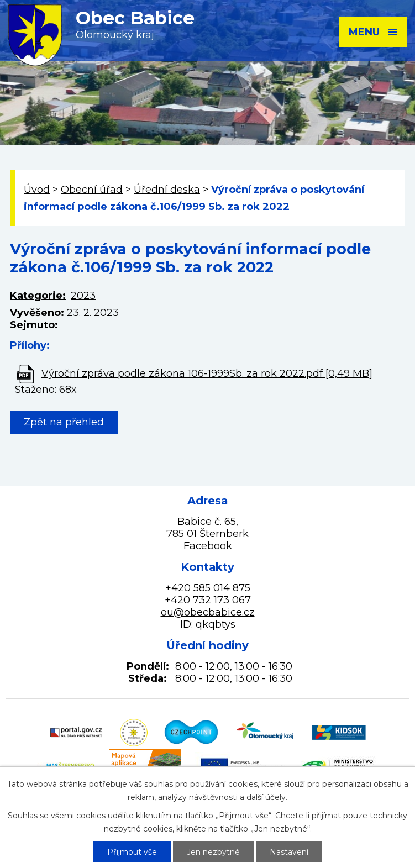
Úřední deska (167, 190)
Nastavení (289, 852)
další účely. (267, 797)
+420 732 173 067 (208, 600)
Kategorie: (38, 296)
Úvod (37, 190)
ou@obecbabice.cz (208, 612)
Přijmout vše (132, 852)
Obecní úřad (92, 190)
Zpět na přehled (64, 422)
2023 (83, 296)
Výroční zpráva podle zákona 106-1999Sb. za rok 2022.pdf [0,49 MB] (207, 373)
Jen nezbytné (213, 852)
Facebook (208, 546)
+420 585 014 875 (208, 588)
